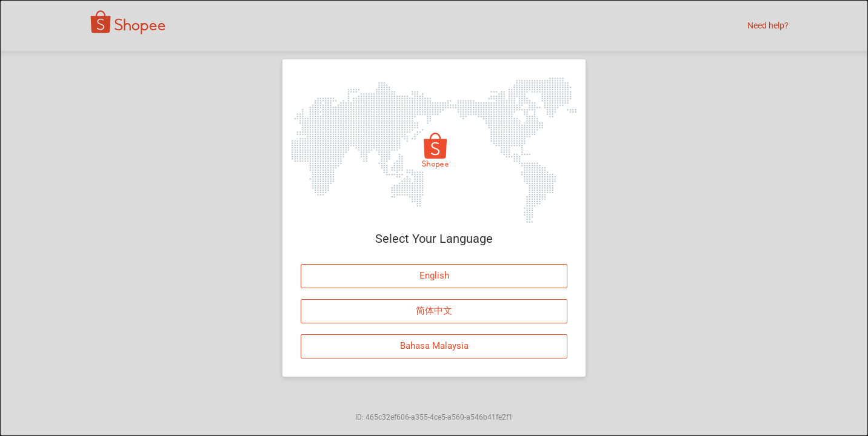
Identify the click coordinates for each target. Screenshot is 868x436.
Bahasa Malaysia (434, 346)
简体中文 (434, 311)
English (434, 276)
